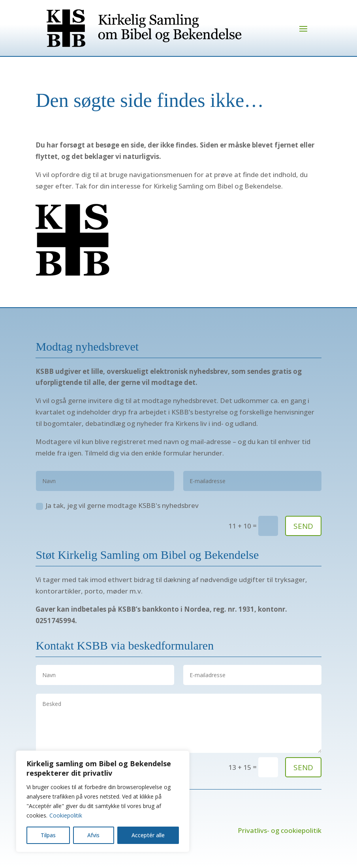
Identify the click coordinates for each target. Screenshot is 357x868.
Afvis (93, 835)
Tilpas (48, 835)
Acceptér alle (148, 835)
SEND (303, 526)
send (303, 767)
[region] (103, 801)
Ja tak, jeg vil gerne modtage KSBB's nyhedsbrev (117, 505)
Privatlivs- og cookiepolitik (280, 830)
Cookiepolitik (66, 815)
